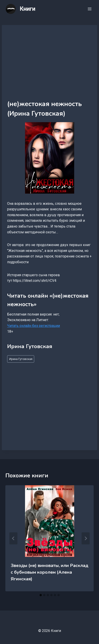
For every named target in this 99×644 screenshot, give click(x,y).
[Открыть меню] (90, 9)
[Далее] (86, 538)
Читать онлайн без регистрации (34, 326)
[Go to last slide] (13, 538)
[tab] (41, 595)
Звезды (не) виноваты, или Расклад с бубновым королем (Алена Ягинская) (49, 572)
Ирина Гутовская (21, 359)
